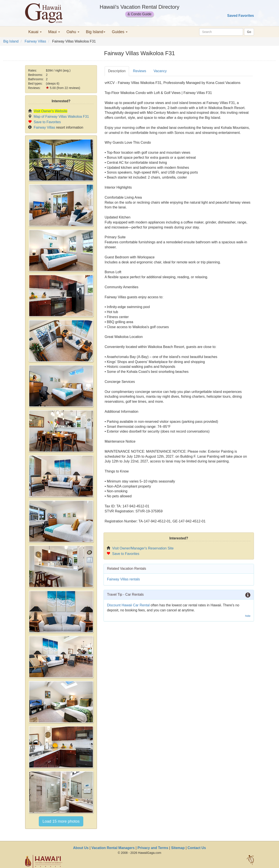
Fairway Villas (35, 41)
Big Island (11, 41)
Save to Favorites (47, 122)
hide (248, 616)
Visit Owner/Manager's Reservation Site (143, 548)
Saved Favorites (241, 16)
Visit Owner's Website (50, 111)
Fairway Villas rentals (123, 579)
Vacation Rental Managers (113, 848)
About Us (81, 848)
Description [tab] (117, 71)
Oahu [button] (73, 32)
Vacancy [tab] (160, 71)
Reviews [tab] (139, 71)
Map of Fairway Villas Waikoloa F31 (61, 117)
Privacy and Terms (153, 848)
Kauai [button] (35, 32)
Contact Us (197, 848)
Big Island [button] (96, 32)
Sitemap (178, 848)
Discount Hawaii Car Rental (128, 605)
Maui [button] (54, 32)
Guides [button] (120, 32)
